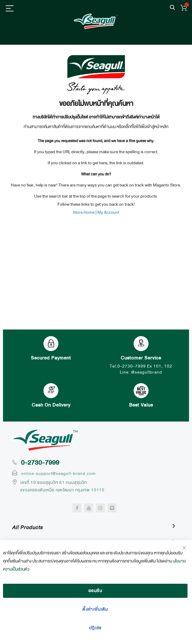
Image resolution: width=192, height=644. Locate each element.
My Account (108, 212)
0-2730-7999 (40, 463)
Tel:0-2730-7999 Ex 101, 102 (141, 366)
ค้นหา (172, 8)
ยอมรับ (95, 591)
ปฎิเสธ (95, 628)
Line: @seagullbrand (141, 372)
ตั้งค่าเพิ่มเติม (95, 609)
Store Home (84, 212)
